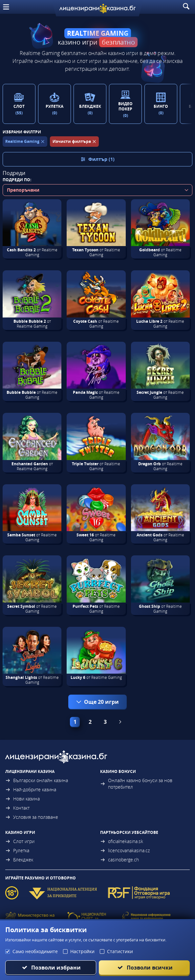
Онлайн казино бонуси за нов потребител (136, 784)
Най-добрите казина (31, 789)
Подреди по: (17, 180)
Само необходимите (35, 951)
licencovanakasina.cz (125, 850)
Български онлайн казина (37, 780)
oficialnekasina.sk (122, 841)
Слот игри (20, 841)
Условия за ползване (32, 817)
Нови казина (22, 799)
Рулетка (17, 850)
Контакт (17, 808)
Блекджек (19, 860)
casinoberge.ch (119, 860)
